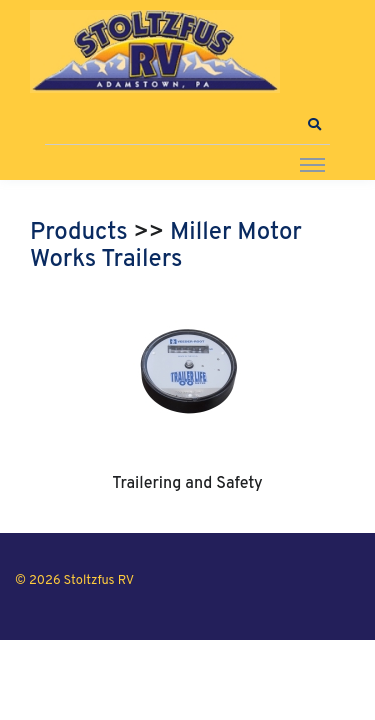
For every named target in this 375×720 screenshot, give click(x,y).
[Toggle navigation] (312, 164)
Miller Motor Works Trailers (166, 247)
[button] (314, 125)
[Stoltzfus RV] (155, 51)
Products (79, 233)
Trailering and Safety (187, 484)
